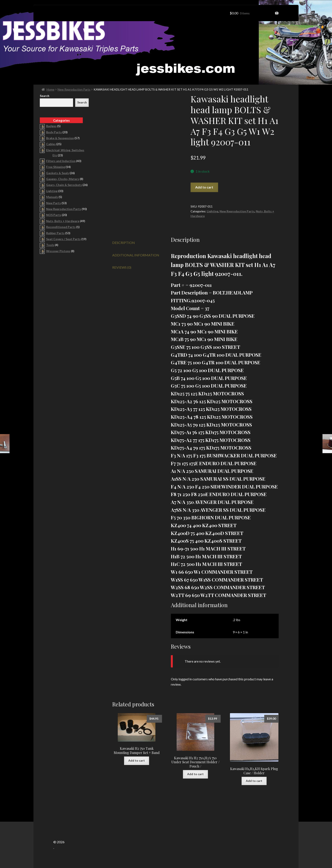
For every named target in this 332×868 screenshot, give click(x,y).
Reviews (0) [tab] (122, 267)
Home (50, 89)
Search (45, 96)
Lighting (213, 211)
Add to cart (204, 187)
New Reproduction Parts (74, 89)
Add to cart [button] (137, 760)
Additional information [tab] (136, 255)
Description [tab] (124, 243)
